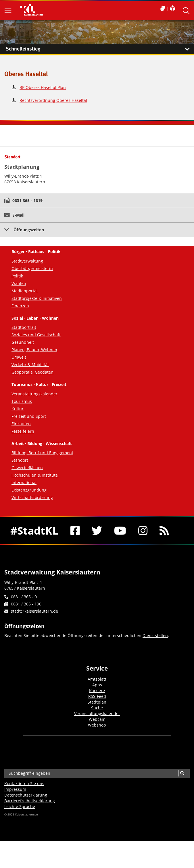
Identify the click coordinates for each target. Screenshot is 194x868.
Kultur (18, 409)
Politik (17, 276)
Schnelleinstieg (100, 49)
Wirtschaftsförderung (32, 497)
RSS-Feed (97, 696)
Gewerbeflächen (27, 468)
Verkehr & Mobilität (30, 365)
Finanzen (20, 306)
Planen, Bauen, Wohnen (34, 350)
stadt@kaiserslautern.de (34, 611)
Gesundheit (23, 342)
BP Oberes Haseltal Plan (43, 87)
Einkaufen (21, 424)
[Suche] (182, 773)
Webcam (97, 719)
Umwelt (19, 357)
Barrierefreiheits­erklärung (30, 801)
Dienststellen (155, 635)
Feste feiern (23, 431)
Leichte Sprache (20, 806)
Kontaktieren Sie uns (24, 783)
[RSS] (164, 530)
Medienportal (25, 291)
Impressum (15, 789)
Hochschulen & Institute (35, 475)
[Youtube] (120, 530)
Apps (97, 685)
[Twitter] (97, 530)
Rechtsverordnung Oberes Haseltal (53, 100)
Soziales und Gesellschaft (36, 335)
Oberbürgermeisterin (32, 268)
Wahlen (19, 283)
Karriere (97, 691)
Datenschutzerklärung (26, 795)
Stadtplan (97, 702)
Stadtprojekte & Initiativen (37, 298)
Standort (20, 460)
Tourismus (22, 401)
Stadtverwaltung (27, 261)
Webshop (97, 725)
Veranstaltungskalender (34, 394)
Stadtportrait (24, 327)
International (24, 482)
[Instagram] (143, 530)
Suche (97, 708)
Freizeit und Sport (29, 416)
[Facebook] (75, 530)
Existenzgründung (29, 490)
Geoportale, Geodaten (32, 372)
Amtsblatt (97, 679)
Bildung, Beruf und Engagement (42, 453)
